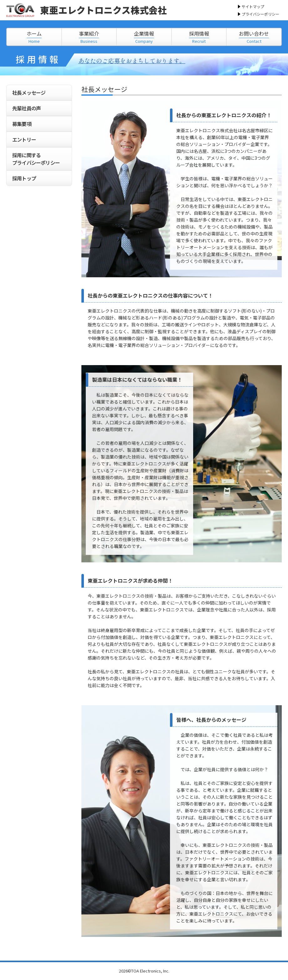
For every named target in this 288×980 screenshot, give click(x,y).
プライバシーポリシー (260, 14)
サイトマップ (253, 6)
